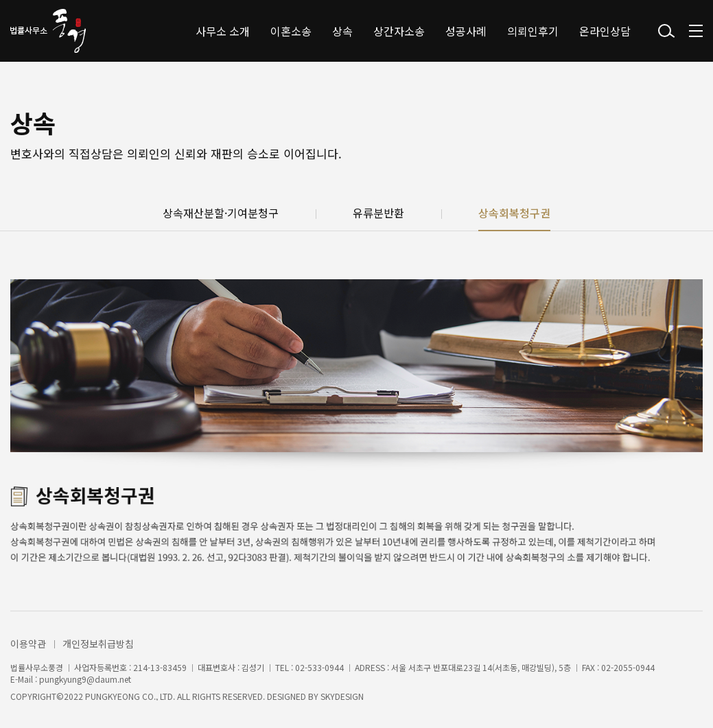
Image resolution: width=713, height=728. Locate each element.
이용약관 (28, 644)
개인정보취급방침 (98, 644)
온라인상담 (605, 31)
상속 (342, 31)
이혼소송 (291, 31)
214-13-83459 (160, 668)
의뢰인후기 (533, 31)
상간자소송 (399, 31)
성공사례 (466, 31)
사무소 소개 (223, 31)
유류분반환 (378, 214)
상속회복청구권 (514, 214)
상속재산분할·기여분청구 (221, 214)
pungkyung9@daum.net (85, 679)
